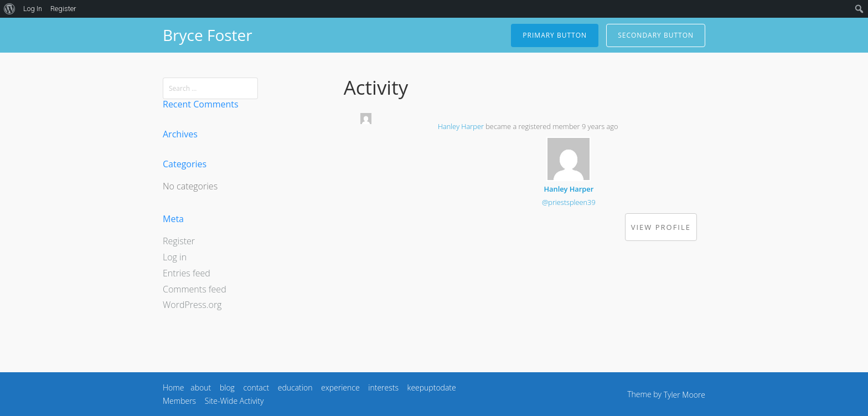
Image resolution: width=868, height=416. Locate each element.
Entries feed (187, 273)
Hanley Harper (461, 126)
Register (179, 241)
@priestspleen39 (569, 202)
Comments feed (195, 289)
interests (383, 387)
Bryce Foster (208, 35)
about (201, 387)
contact (257, 387)
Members (179, 401)
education (295, 387)
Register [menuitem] (63, 9)
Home (173, 387)
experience (340, 387)
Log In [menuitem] (33, 9)
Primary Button (555, 35)
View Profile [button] (661, 227)
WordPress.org (192, 305)
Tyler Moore (684, 395)
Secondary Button (656, 35)
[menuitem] (10, 9)
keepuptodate (432, 387)
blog (227, 387)
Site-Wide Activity (234, 401)
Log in (175, 257)
